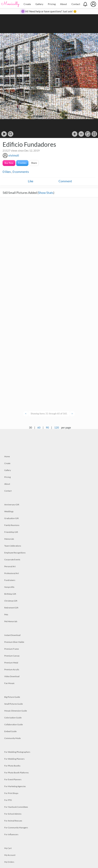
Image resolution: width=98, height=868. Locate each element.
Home (7, 456)
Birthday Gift (10, 594)
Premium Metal (11, 663)
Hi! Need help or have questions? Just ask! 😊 (51, 11)
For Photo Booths (12, 766)
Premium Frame (12, 649)
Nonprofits (9, 587)
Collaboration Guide (14, 724)
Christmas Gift (11, 601)
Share (34, 163)
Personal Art (10, 566)
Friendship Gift (11, 532)
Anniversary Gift (12, 505)
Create (27, 4)
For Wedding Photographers (17, 752)
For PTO (8, 800)
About (63, 4)
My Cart (8, 848)
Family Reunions (12, 525)
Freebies (22, 163)
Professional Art (12, 573)
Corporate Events (12, 560)
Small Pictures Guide (14, 704)
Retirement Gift (11, 608)
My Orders (9, 862)
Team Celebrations (13, 546)
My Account (10, 855)
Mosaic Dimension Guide (16, 711)
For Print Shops (11, 793)
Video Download (12, 676)
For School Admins (13, 814)
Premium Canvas (12, 656)
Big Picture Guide (12, 697)
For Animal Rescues (13, 821)
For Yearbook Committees (16, 807)
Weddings (9, 511)
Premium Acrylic (12, 669)
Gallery (39, 4)
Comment (65, 181)
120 (57, 427)
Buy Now (9, 163)
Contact (76, 4)
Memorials (9, 539)
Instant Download (12, 635)
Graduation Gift (11, 518)
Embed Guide (10, 731)
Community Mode (12, 738)
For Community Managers (16, 828)
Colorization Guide (13, 718)
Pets (6, 614)
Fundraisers (10, 580)
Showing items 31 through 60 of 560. (49, 414)
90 (47, 427)
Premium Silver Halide (14, 642)
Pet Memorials (11, 621)
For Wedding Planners (14, 759)
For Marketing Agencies (15, 786)
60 (39, 427)
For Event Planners (13, 779)
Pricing (52, 4)
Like (31, 181)
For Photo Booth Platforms (16, 773)
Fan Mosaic (9, 683)
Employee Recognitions (15, 553)
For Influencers (11, 834)
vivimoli (14, 155)
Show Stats (46, 193)
